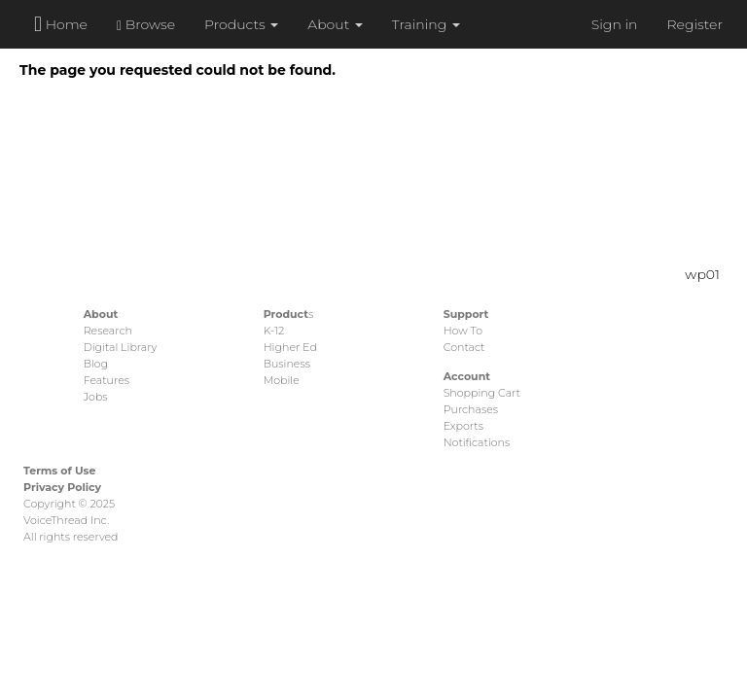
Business (287, 364)
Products (241, 24)
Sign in (615, 24)
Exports (463, 426)
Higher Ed (290, 347)
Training (426, 24)
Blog (96, 364)
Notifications (477, 442)
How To (463, 331)
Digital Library (121, 347)
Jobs (96, 397)
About (335, 24)
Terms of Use (59, 471)
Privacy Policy (62, 487)
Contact (464, 347)
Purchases (471, 409)
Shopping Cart (482, 393)
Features (107, 380)
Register (694, 24)
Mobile (282, 380)
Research (108, 331)
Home (61, 24)
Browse (146, 24)
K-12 (274, 331)
